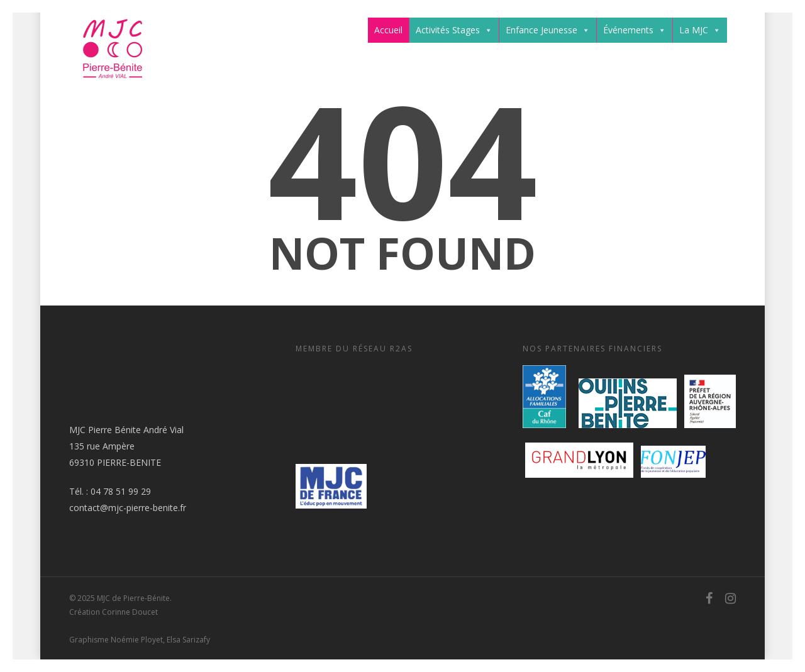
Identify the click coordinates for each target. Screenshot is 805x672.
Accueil (388, 30)
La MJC (700, 30)
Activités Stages (454, 30)
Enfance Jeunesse (548, 30)
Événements (635, 30)
